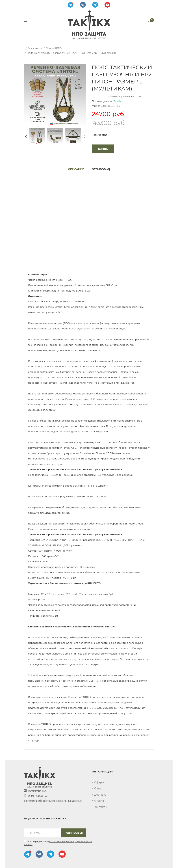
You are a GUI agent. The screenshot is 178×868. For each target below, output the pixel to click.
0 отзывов (114, 96)
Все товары (35, 48)
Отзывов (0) (101, 169)
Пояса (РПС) (54, 48)
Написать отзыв (132, 96)
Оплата (99, 801)
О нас (98, 789)
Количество (100, 135)
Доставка (100, 795)
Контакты (101, 807)
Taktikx (118, 102)
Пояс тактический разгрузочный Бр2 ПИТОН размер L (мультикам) (71, 53)
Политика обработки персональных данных (53, 801)
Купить (103, 149)
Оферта (99, 782)
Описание (76, 169)
